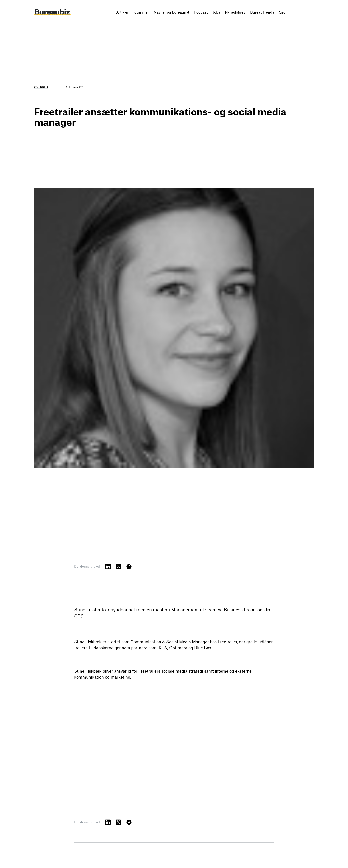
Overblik (41, 87)
